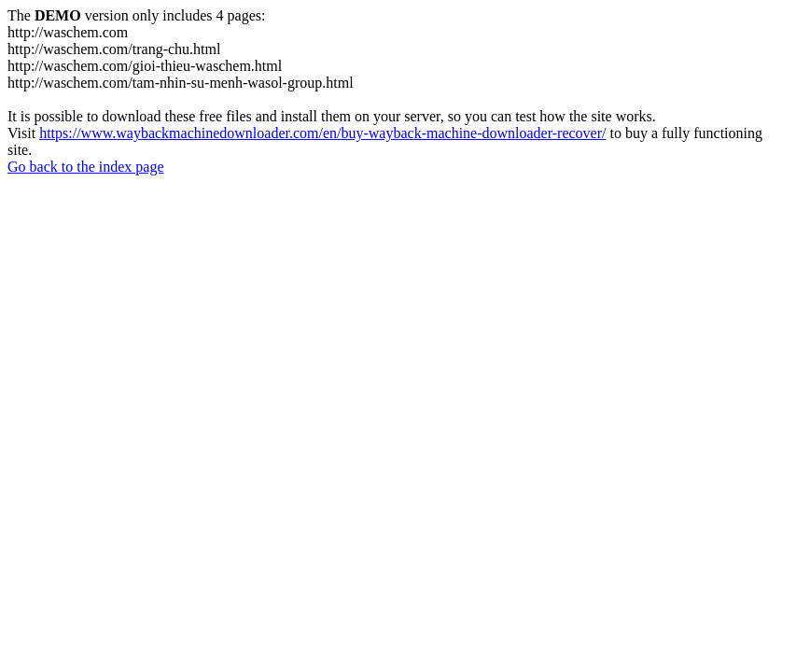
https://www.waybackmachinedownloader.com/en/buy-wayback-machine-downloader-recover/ (322, 133)
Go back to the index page (86, 167)
